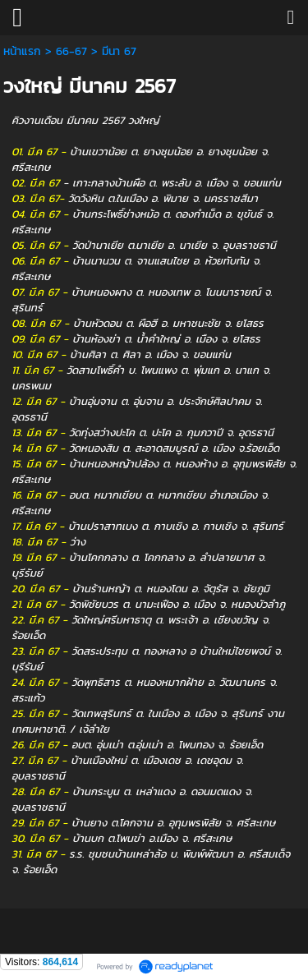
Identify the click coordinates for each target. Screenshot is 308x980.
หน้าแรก (22, 51)
